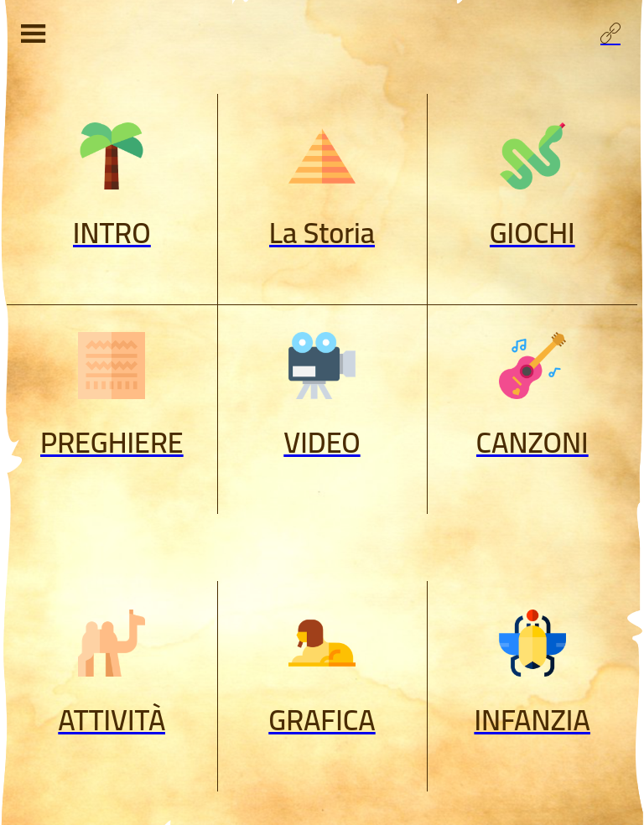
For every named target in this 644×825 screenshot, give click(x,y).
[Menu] (34, 34)
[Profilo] (610, 34)
